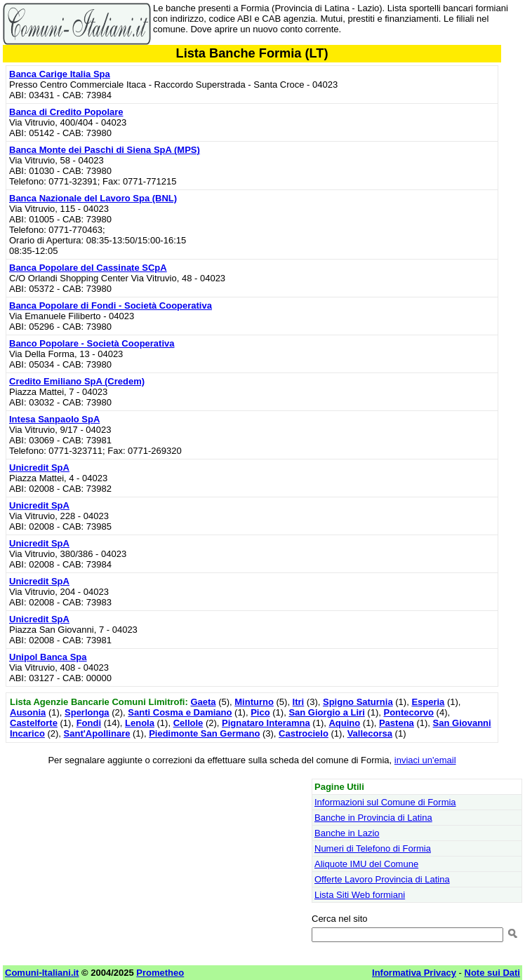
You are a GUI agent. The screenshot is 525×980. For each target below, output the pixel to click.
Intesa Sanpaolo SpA (54, 419)
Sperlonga (87, 712)
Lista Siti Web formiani (360, 895)
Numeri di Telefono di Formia (373, 848)
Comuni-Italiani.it (42, 973)
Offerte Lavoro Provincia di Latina (382, 879)
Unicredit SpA (39, 468)
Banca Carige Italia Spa (60, 74)
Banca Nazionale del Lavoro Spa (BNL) (93, 198)
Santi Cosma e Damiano (180, 712)
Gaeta (203, 702)
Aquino (344, 723)
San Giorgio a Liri (326, 712)
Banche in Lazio (347, 833)
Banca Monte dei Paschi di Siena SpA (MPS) (105, 150)
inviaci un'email (425, 760)
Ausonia (28, 712)
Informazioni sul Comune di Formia (385, 802)
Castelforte (34, 723)
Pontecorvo (408, 712)
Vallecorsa (370, 733)
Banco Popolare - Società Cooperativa (92, 343)
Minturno (254, 702)
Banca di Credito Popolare (66, 112)
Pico (260, 712)
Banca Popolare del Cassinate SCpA (88, 268)
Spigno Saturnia (358, 702)
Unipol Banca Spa (48, 657)
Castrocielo (304, 733)
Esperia (428, 702)
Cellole (188, 723)
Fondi (89, 723)
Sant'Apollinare (97, 733)
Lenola (140, 723)
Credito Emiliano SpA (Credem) (77, 381)
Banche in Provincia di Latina (373, 818)
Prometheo (160, 973)
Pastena (397, 723)
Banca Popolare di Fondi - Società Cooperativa (111, 306)
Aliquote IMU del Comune (366, 864)
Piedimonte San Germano (204, 733)
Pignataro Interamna (266, 723)
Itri (299, 702)
